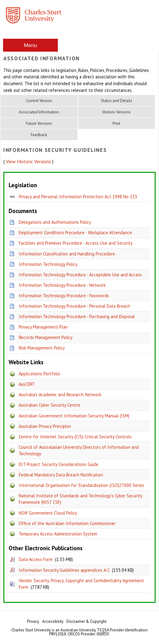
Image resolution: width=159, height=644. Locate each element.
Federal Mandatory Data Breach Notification (61, 475)
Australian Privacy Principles (45, 426)
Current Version (39, 101)
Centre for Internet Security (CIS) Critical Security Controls (75, 437)
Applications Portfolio (40, 374)
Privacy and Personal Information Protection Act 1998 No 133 (78, 197)
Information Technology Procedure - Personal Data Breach (74, 306)
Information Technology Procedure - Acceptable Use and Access (80, 275)
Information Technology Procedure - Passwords (64, 296)
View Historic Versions (28, 161)
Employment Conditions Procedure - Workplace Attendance (75, 233)
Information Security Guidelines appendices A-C (64, 570)
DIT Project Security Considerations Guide (59, 464)
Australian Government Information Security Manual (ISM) (74, 416)
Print (116, 123)
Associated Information (39, 112)
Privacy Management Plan (43, 327)
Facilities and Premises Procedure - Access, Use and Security (76, 243)
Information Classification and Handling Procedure (67, 254)
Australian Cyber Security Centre (50, 405)
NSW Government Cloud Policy (48, 513)
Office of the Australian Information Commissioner (67, 523)
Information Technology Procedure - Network (62, 285)
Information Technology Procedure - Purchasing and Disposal (77, 316)
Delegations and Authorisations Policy (55, 222)
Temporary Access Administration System (58, 534)
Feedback (39, 135)
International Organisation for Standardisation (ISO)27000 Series (81, 485)
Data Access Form (36, 559)
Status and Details (117, 101)
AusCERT (27, 384)
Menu (30, 45)
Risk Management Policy (42, 348)
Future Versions (39, 123)
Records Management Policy (46, 337)
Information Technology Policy (48, 264)
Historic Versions (117, 112)
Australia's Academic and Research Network (60, 395)
